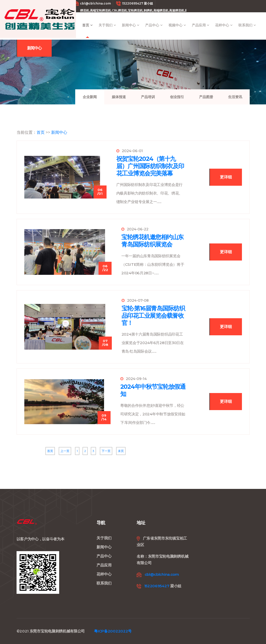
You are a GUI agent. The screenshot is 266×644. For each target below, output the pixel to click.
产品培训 (148, 97)
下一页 (106, 451)
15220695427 (157, 586)
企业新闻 (90, 97)
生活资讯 (235, 97)
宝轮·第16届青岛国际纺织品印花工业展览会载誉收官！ (153, 316)
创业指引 (177, 97)
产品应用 (200, 25)
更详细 (226, 177)
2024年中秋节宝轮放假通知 (153, 390)
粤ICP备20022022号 (113, 631)
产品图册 (206, 97)
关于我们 (107, 25)
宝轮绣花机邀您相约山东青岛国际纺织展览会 (152, 241)
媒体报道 (119, 97)
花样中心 (224, 25)
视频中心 (177, 25)
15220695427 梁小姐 (135, 4)
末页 (121, 451)
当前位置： (27, 132)
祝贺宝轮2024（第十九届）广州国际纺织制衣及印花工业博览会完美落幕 (150, 166)
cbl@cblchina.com (92, 4)
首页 (87, 25)
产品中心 (154, 25)
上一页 (65, 451)
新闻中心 (130, 25)
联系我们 (247, 25)
